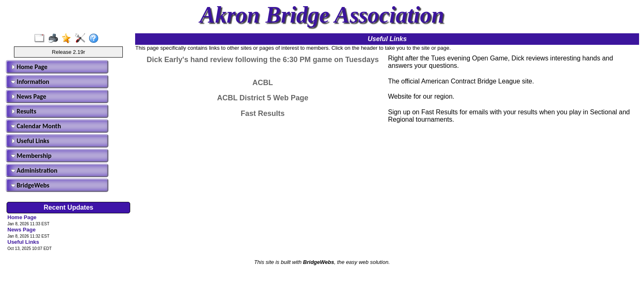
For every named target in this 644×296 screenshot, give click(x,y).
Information (30, 82)
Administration (34, 170)
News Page (29, 96)
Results (24, 111)
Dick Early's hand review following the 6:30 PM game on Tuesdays (263, 60)
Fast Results (263, 113)
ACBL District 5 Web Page (262, 98)
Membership (31, 156)
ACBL (263, 83)
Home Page (29, 67)
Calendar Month (36, 126)
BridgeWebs (30, 185)
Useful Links (30, 141)
